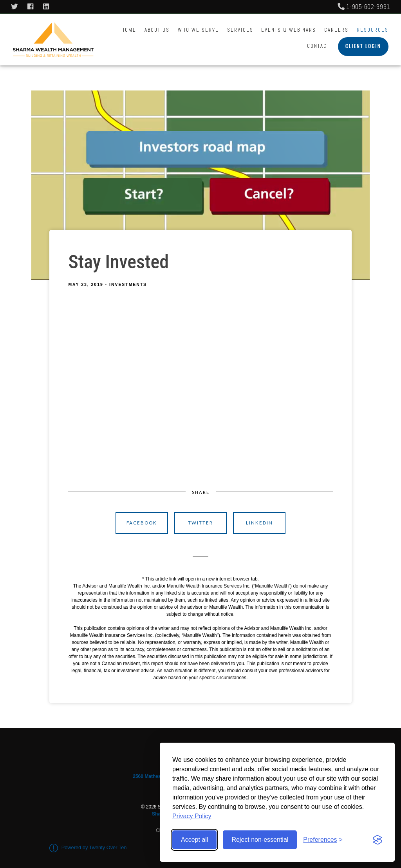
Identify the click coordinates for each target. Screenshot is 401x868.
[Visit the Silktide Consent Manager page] (378, 840)
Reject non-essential (260, 840)
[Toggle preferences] (323, 840)
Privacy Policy (192, 816)
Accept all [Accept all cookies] (194, 840)
